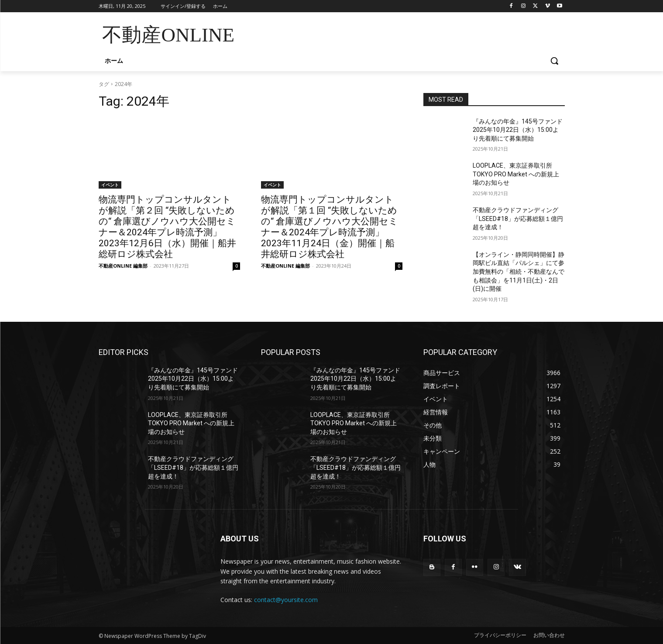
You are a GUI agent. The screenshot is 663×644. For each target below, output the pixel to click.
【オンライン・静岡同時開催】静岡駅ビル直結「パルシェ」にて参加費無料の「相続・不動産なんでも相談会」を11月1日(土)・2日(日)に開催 (519, 272)
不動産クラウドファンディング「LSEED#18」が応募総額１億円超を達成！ (518, 219)
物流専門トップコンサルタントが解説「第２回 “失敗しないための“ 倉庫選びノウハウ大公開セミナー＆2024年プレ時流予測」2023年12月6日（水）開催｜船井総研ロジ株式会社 (167, 227)
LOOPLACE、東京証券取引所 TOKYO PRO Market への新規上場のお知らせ (516, 174)
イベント (110, 185)
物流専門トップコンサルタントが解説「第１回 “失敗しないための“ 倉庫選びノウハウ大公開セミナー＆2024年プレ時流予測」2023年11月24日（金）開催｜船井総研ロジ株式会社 (330, 227)
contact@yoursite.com (286, 600)
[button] (554, 61)
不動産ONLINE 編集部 (123, 266)
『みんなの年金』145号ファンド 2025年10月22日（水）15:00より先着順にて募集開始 (521, 130)
